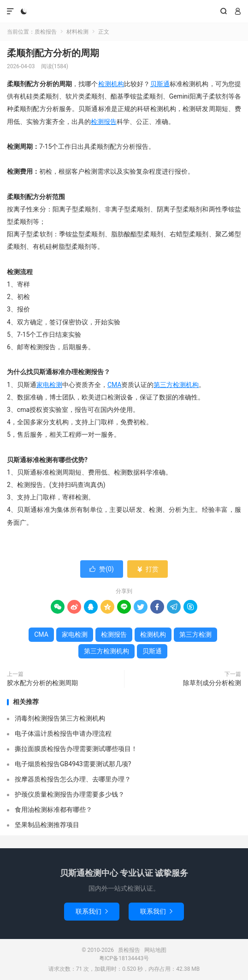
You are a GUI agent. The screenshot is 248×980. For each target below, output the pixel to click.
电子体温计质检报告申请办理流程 (63, 734)
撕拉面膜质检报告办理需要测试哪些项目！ (76, 749)
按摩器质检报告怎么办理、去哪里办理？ (73, 779)
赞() (102, 569)
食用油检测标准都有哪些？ (53, 810)
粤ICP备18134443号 (124, 958)
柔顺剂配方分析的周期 (53, 53)
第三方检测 (195, 634)
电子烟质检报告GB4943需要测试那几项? (73, 764)
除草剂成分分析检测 (212, 683)
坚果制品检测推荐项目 (47, 825)
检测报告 (104, 122)
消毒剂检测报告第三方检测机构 (60, 718)
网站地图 (155, 950)
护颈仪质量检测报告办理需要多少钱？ (70, 794)
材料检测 (77, 32)
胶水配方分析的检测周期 (42, 683)
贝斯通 (160, 84)
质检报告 (124, 12)
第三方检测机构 (176, 385)
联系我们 (92, 911)
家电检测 (49, 385)
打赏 (147, 569)
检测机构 (111, 84)
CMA (115, 385)
